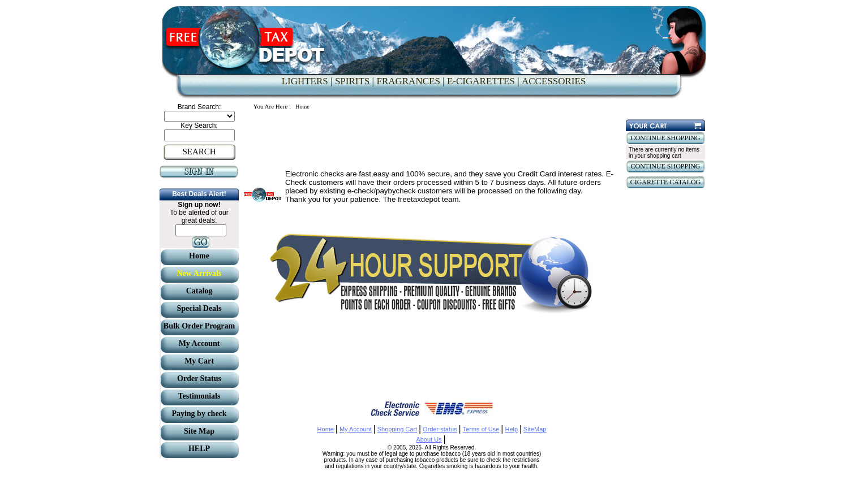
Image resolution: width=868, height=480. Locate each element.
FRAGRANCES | (410, 81)
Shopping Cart (397, 429)
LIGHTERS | (307, 81)
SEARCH (199, 152)
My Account (356, 429)
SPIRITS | (354, 81)
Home (326, 429)
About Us (429, 439)
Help (511, 429)
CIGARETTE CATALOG (666, 182)
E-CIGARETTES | (483, 81)
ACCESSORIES (554, 81)
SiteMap (535, 429)
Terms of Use (481, 429)
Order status (440, 429)
